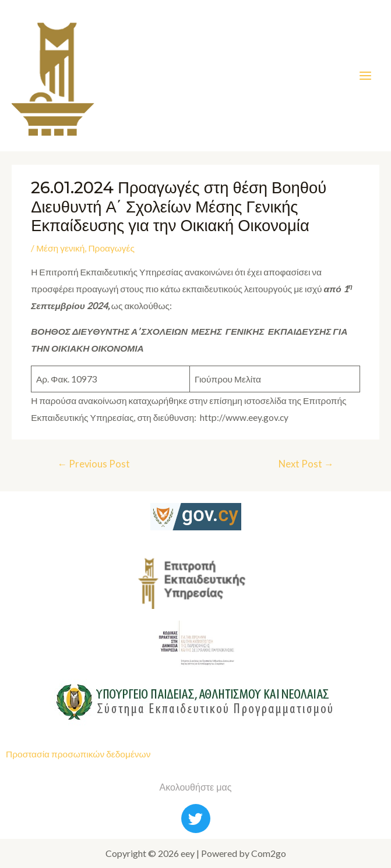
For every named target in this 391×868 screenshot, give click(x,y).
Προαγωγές (111, 248)
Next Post (306, 464)
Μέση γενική (60, 248)
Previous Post (94, 464)
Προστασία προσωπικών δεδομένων (78, 754)
